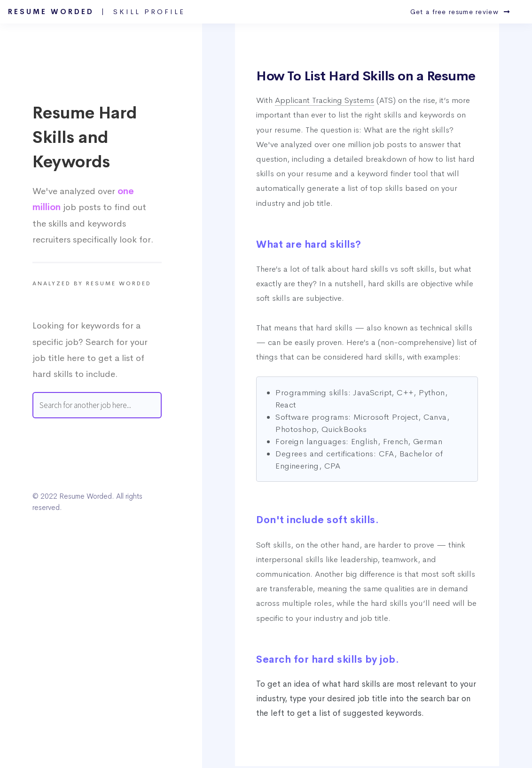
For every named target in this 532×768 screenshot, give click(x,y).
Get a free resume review (460, 12)
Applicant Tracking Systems (325, 100)
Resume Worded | (97, 12)
